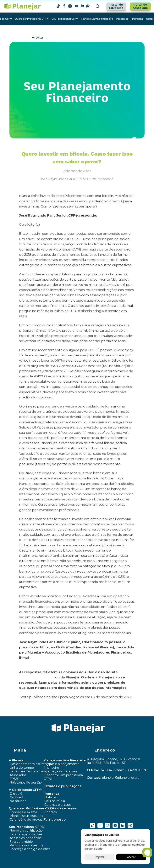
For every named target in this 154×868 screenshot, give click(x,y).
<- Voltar (38, 38)
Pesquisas (122, 19)
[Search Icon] (98, 6)
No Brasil (16, 797)
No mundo (18, 801)
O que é (16, 794)
